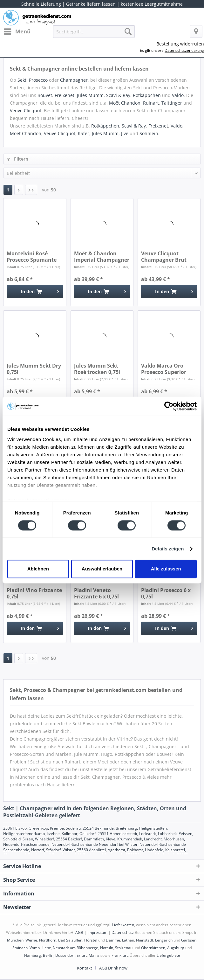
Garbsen (189, 940)
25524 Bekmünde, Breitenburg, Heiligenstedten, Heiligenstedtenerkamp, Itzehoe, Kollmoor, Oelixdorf (85, 831)
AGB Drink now (113, 968)
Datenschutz (123, 932)
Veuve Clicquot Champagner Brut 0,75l (164, 257)
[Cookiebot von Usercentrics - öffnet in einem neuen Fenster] (169, 406)
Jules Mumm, (91, 95)
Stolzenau (124, 948)
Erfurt (82, 955)
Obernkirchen (153, 948)
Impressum (97, 932)
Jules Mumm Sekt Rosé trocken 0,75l (97, 369)
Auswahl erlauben (102, 569)
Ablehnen (38, 569)
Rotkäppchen (147, 95)
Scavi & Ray (118, 95)
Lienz (46, 948)
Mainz (94, 955)
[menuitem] (17, 31)
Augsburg (176, 948)
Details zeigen (168, 549)
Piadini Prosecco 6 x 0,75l (166, 593)
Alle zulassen (166, 569)
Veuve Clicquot (26, 110)
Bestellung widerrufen (180, 44)
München (15, 940)
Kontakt (85, 968)
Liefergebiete (168, 955)
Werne (31, 940)
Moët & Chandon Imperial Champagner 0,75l (102, 257)
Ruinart (151, 103)
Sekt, (23, 80)
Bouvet (45, 95)
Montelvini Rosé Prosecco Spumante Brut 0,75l (32, 257)
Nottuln (107, 948)
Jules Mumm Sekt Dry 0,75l (34, 369)
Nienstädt (145, 940)
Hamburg (33, 955)
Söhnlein (149, 133)
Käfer (84, 133)
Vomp (35, 948)
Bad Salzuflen (70, 940)
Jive (125, 133)
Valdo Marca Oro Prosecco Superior (164, 369)
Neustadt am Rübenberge (75, 948)
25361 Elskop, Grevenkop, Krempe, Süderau (42, 828)
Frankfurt (120, 955)
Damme (113, 940)
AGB (79, 932)
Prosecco (38, 80)
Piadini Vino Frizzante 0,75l (34, 593)
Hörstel (91, 940)
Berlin (48, 955)
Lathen (128, 940)
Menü (17, 31)
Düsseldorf (65, 955)
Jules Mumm (105, 133)
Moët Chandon (125, 103)
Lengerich (164, 940)
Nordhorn (48, 940)
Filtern (17, 159)
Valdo (178, 95)
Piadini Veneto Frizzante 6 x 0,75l (96, 593)
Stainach (20, 948)
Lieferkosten (123, 925)
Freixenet (65, 95)
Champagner (74, 80)
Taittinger (172, 103)
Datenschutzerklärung (184, 50)
